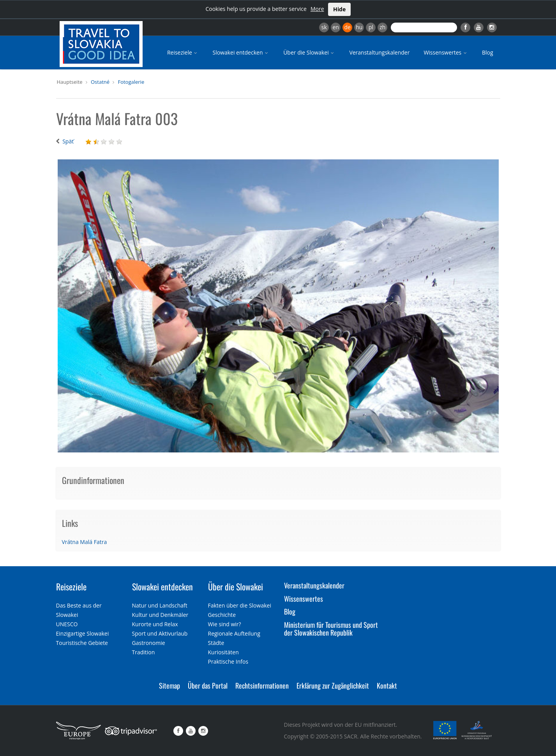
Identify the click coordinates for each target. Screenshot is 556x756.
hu (359, 27)
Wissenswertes (446, 52)
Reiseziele (183, 52)
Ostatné (100, 82)
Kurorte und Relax (155, 624)
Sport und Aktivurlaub (160, 633)
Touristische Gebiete (82, 643)
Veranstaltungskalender (379, 52)
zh (382, 27)
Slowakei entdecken (241, 52)
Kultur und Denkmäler (160, 615)
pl (371, 27)
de (348, 27)
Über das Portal (208, 685)
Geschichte (222, 615)
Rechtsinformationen (262, 685)
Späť (68, 141)
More (317, 9)
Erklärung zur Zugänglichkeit (333, 685)
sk (324, 27)
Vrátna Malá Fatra (85, 542)
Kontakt (387, 685)
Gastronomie (149, 643)
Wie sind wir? (225, 624)
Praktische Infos (228, 661)
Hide (339, 9)
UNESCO (67, 624)
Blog (488, 52)
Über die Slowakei (309, 52)
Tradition (144, 652)
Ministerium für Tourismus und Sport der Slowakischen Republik (331, 629)
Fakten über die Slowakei (240, 605)
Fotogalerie (131, 82)
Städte (216, 643)
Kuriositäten (223, 652)
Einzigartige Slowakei (83, 633)
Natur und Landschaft (160, 605)
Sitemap (169, 685)
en (335, 27)
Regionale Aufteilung (234, 633)
